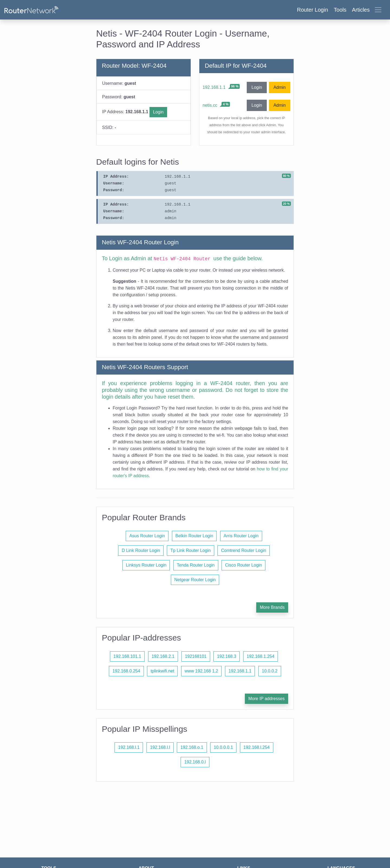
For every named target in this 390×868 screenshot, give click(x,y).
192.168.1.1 (214, 87)
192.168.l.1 (129, 747)
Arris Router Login (241, 536)
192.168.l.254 (257, 747)
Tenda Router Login (196, 565)
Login (158, 112)
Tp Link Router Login (191, 550)
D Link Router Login (141, 550)
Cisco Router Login (243, 565)
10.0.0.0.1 (223, 747)
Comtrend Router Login (243, 550)
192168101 (196, 656)
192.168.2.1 (163, 656)
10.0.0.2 (270, 671)
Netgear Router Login (195, 580)
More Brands (272, 607)
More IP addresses (266, 699)
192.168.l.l (160, 747)
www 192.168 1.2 (201, 671)
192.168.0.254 (126, 671)
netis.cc (210, 105)
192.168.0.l (195, 762)
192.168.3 (227, 656)
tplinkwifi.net (162, 671)
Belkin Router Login (194, 536)
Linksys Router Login (146, 565)
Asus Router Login (147, 536)
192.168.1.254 (261, 656)
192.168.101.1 (127, 656)
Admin (280, 87)
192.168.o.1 (192, 747)
